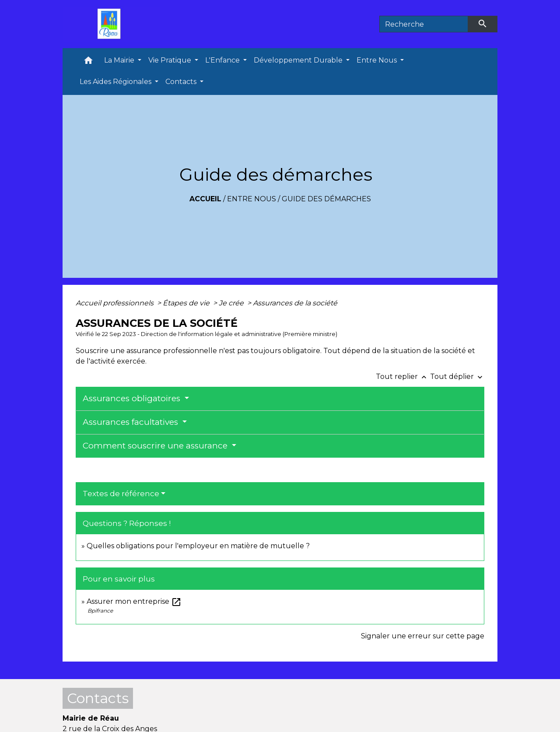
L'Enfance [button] (223, 60)
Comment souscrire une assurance (156, 446)
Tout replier (403, 377)
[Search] (424, 24)
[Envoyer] (483, 24)
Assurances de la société (295, 303)
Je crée (232, 303)
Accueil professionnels (115, 303)
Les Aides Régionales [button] (116, 82)
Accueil (205, 199)
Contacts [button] (182, 82)
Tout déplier (457, 377)
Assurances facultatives (131, 422)
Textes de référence (121, 494)
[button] (88, 62)
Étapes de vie (187, 303)
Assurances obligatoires (133, 398)
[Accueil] (111, 24)
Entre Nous (252, 199)
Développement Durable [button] (299, 60)
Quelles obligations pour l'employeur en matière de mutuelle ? (198, 546)
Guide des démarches (326, 199)
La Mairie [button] (120, 60)
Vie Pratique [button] (171, 60)
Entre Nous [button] (378, 60)
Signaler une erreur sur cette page (423, 636)
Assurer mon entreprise (134, 601)
